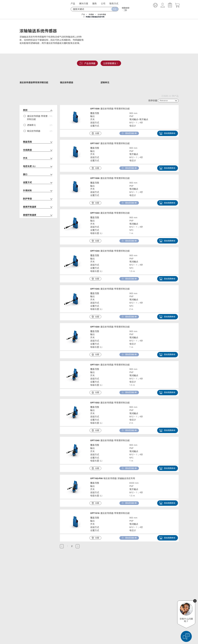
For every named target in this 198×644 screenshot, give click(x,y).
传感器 (91, 14)
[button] (155, 6)
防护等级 (38, 217)
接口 (38, 193)
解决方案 (84, 3)
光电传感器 (102, 14)
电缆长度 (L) (38, 185)
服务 (95, 3)
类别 (38, 128)
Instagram (136, 619)
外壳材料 (38, 209)
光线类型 (38, 168)
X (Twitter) (136, 604)
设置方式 (38, 201)
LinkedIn (135, 598)
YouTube (135, 614)
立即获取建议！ (111, 63)
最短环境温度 (38, 233)
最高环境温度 (38, 225)
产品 (73, 3)
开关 (38, 176)
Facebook (136, 609)
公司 (103, 3)
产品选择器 (87, 63)
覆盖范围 (38, 160)
